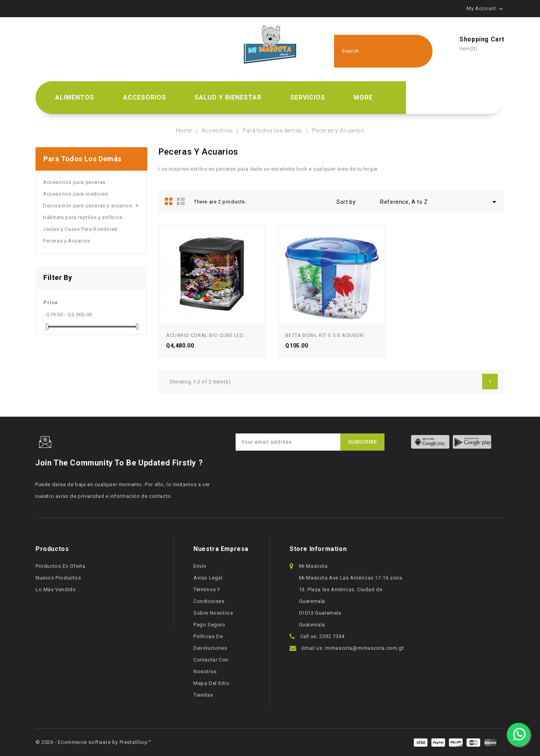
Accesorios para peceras (74, 182)
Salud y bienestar (228, 97)
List (181, 201)
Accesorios (145, 97)
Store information (318, 549)
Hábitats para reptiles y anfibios (83, 217)
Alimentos (75, 97)
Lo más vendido (56, 589)
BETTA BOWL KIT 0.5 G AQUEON (324, 335)
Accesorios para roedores (75, 194)
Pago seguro (209, 625)
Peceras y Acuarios (67, 241)
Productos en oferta (60, 566)
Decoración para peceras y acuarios (88, 206)
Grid (169, 201)
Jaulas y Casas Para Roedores (80, 229)
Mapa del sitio (211, 683)
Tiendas (203, 695)
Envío (200, 566)
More (363, 97)
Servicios (308, 97)
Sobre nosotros (213, 613)
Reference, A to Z (440, 202)
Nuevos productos (58, 578)
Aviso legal (208, 578)
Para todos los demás (82, 159)
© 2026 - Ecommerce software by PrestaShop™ (93, 742)
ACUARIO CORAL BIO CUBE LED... (207, 335)
